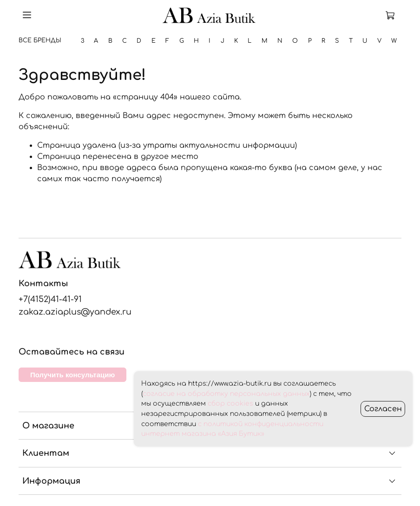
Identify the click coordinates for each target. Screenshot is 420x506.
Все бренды (40, 40)
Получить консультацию (72, 375)
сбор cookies (230, 404)
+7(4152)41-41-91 (50, 299)
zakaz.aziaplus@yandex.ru (75, 312)
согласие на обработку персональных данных (226, 394)
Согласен (383, 409)
